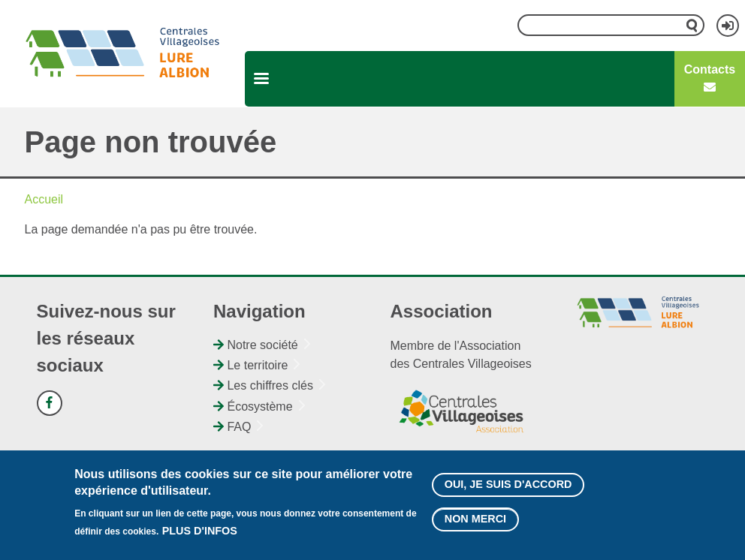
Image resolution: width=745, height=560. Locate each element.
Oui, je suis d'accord (508, 491)
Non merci (475, 525)
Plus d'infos (200, 537)
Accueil (44, 199)
